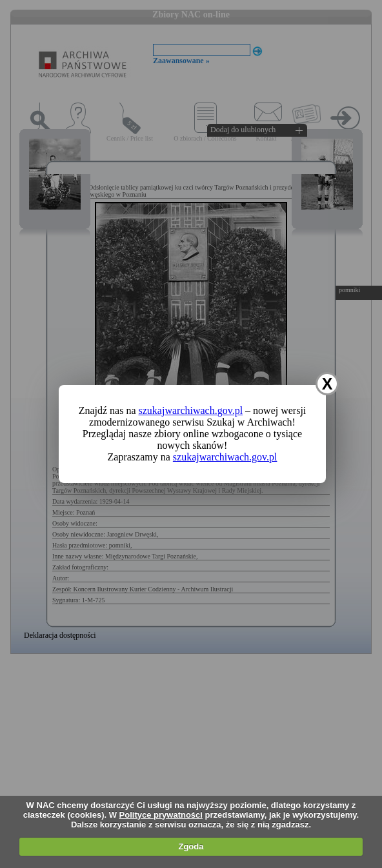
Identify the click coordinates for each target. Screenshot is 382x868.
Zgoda (191, 846)
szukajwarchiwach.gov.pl (191, 410)
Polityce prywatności (161, 815)
